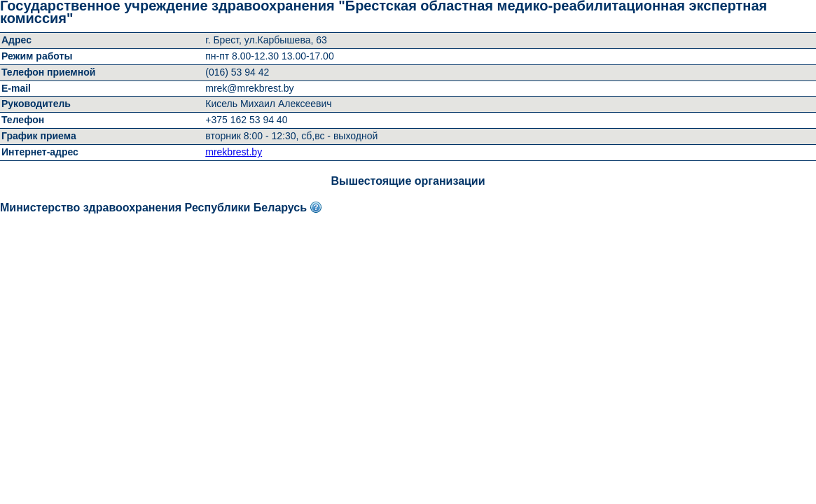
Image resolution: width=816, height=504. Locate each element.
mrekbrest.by (234, 152)
